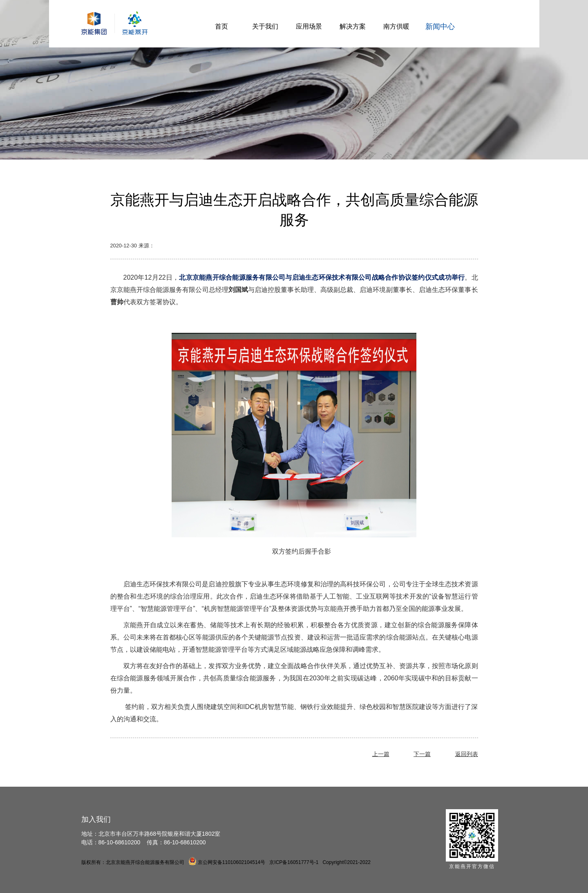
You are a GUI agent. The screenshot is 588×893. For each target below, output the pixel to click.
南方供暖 (396, 26)
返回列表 (467, 754)
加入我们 (96, 819)
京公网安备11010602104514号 (227, 862)
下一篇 (422, 754)
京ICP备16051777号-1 (294, 862)
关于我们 (265, 26)
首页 (221, 26)
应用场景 (309, 26)
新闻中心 (440, 27)
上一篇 (381, 754)
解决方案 (353, 26)
